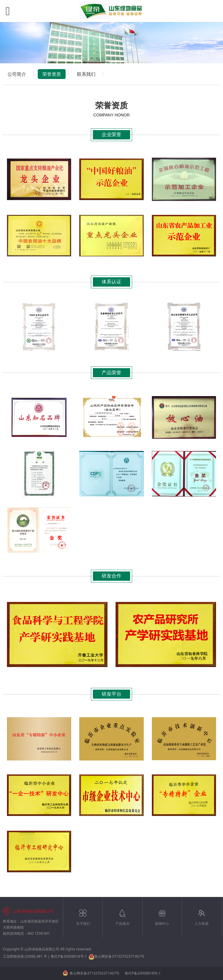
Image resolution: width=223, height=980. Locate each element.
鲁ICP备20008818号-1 (69, 956)
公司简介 (17, 74)
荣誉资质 (52, 74)
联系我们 (86, 74)
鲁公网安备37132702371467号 (116, 956)
